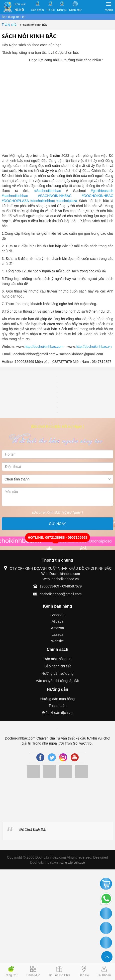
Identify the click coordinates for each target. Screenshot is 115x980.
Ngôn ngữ (75, 10)
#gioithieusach (102, 191)
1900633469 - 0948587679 (61, 586)
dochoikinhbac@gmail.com (61, 594)
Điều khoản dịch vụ (58, 713)
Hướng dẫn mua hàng (57, 699)
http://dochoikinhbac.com (44, 347)
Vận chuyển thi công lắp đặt (58, 681)
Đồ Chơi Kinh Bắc (33, 830)
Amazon (57, 628)
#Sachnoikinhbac (48, 191)
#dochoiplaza (67, 201)
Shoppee (57, 615)
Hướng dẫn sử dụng (57, 673)
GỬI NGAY (57, 524)
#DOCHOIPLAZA (15, 201)
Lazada (58, 634)
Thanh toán (57, 706)
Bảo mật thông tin (57, 659)
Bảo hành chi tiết (57, 666)
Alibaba (57, 621)
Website (57, 641)
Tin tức (51, 10)
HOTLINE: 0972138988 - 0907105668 (57, 537)
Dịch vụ (62, 10)
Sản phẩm (38, 10)
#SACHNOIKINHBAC (55, 196)
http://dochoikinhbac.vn (94, 347)
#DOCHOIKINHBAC (97, 196)
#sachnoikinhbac (15, 196)
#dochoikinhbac (42, 201)
